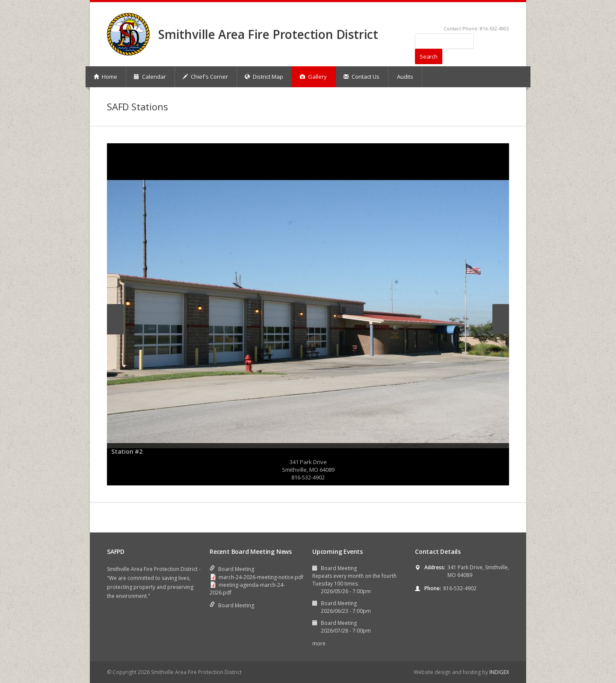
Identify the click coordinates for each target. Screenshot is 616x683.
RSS (505, 15)
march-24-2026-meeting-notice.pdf (261, 577)
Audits (405, 77)
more (319, 643)
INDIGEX (499, 672)
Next (501, 319)
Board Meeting (236, 569)
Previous (115, 319)
